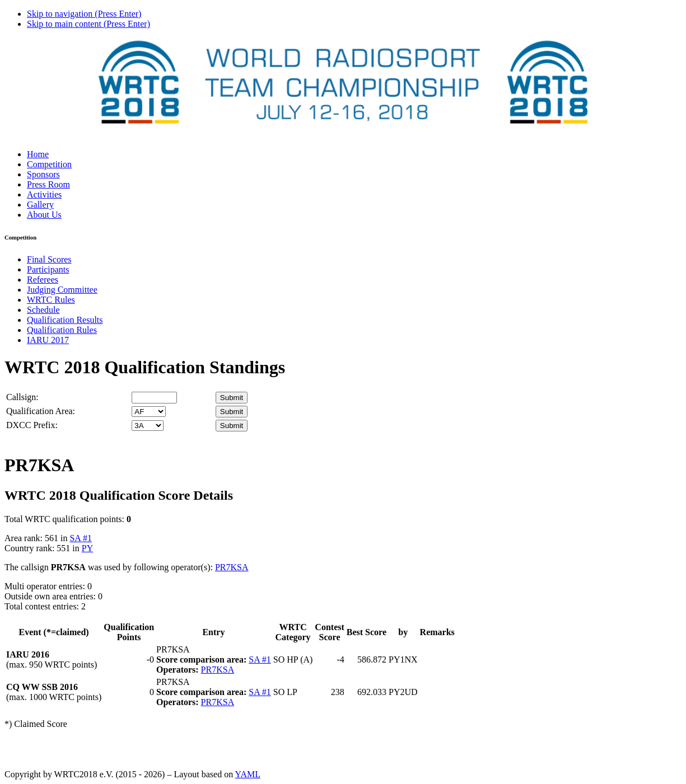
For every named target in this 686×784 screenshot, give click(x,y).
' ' (149, 412)
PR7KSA (232, 567)
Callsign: (22, 397)
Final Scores (49, 259)
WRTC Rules (51, 300)
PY (87, 548)
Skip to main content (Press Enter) (88, 24)
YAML (248, 774)
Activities (44, 194)
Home (38, 154)
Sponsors (43, 174)
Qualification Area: (41, 411)
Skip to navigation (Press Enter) (84, 14)
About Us (44, 215)
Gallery (40, 205)
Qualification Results (65, 320)
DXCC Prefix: (32, 425)
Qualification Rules (62, 330)
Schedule (43, 310)
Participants (48, 269)
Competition (49, 164)
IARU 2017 (48, 340)
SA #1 (81, 538)
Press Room (48, 184)
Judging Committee (62, 290)
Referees (43, 280)
